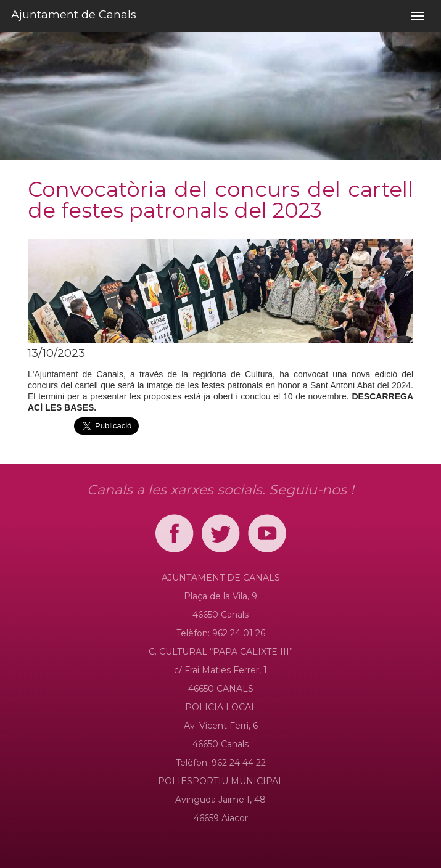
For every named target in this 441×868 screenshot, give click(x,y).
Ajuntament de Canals (74, 15)
